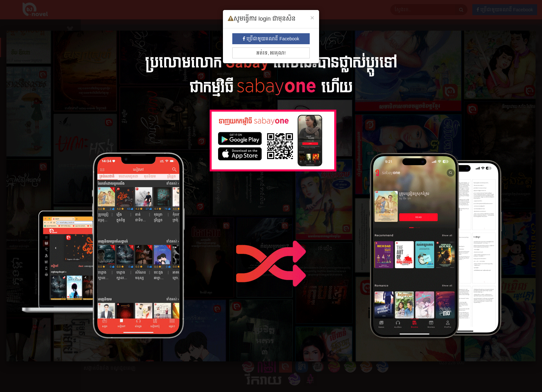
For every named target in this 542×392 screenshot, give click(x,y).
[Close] (312, 18)
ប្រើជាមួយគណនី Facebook (271, 39)
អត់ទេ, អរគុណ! (271, 53)
